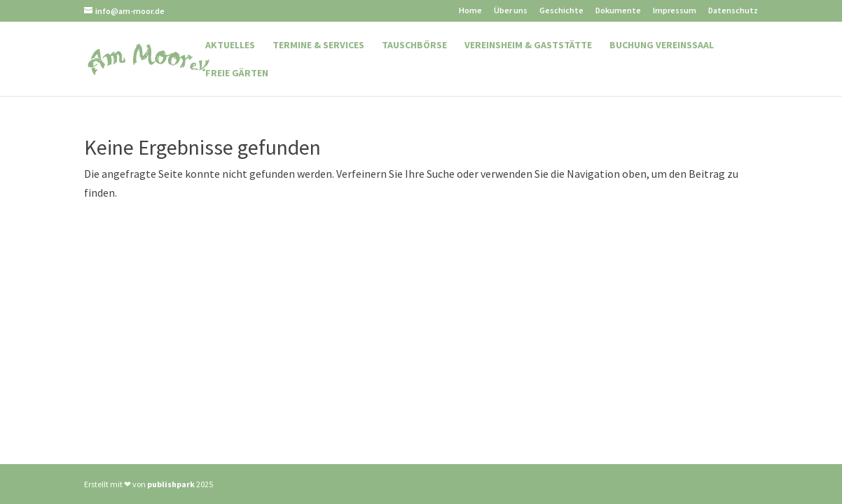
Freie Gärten (237, 73)
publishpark (171, 484)
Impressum (675, 11)
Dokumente (618, 11)
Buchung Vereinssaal (662, 45)
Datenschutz (733, 11)
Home (470, 11)
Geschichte (561, 11)
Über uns (511, 11)
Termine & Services (318, 45)
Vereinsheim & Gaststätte (528, 45)
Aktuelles (230, 45)
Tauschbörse (414, 45)
